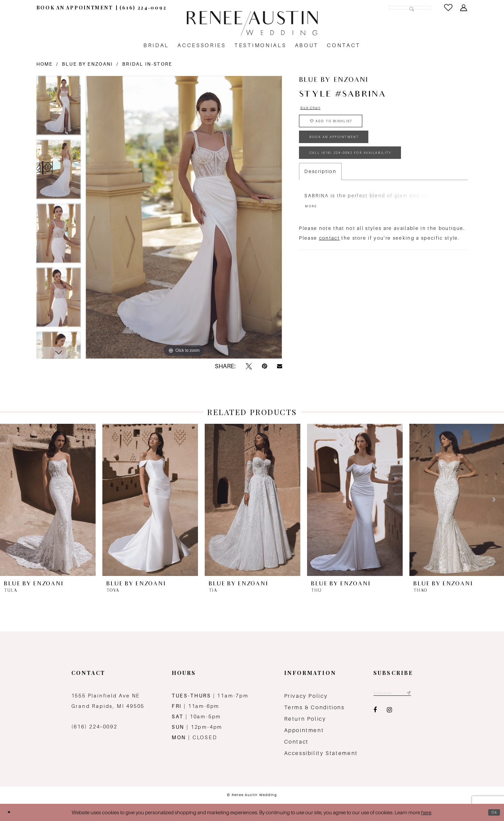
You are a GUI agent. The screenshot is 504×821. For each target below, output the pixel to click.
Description (320, 191)
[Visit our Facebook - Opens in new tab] (375, 712)
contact (329, 260)
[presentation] (48, 500)
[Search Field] (385, 8)
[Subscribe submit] (422, 694)
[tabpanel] (59, 108)
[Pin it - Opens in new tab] (264, 366)
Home (45, 64)
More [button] (313, 227)
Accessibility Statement (321, 753)
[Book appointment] (75, 8)
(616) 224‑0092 (94, 727)
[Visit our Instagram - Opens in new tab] (389, 712)
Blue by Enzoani (88, 64)
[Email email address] (399, 694)
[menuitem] (75, 8)
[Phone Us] (143, 8)
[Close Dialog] (11, 812)
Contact (296, 742)
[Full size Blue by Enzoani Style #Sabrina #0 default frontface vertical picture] (184, 217)
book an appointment (347, 148)
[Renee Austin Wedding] (252, 23)
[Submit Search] (410, 8)
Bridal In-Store (147, 64)
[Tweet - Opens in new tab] (249, 366)
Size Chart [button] (315, 109)
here (426, 812)
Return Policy (305, 719)
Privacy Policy (306, 696)
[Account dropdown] (464, 8)
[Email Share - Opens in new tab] (280, 366)
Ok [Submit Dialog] (492, 812)
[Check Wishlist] (449, 8)
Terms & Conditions (314, 707)
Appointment (304, 730)
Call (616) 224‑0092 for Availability (370, 170)
